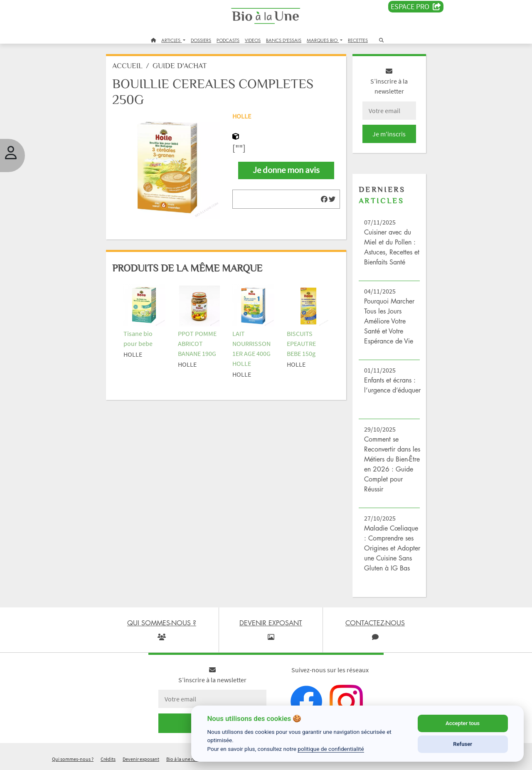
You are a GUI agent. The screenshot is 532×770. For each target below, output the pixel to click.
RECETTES (358, 40)
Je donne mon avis (286, 170)
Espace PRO (416, 7)
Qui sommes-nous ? (73, 759)
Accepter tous (463, 723)
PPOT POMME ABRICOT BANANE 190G (197, 343)
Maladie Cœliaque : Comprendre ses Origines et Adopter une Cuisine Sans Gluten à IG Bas (392, 548)
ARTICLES (171, 40)
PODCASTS (228, 40)
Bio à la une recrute (186, 759)
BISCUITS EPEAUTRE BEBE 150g (301, 343)
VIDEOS (253, 40)
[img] (324, 199)
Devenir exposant (141, 759)
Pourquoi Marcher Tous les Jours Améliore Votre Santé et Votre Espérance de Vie (389, 321)
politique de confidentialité (331, 749)
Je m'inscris (389, 134)
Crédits (108, 759)
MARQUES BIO (323, 40)
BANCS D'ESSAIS (284, 40)
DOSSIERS (201, 40)
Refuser (463, 744)
